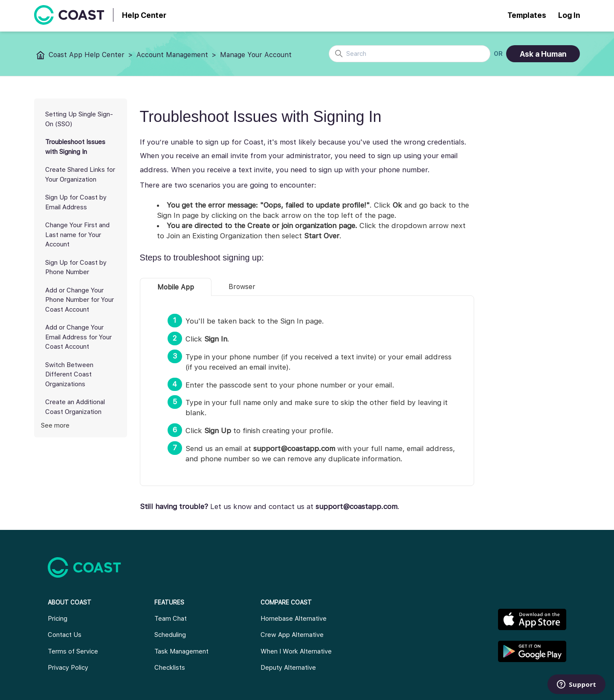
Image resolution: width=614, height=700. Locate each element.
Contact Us (65, 635)
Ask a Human (543, 54)
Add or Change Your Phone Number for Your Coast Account (80, 300)
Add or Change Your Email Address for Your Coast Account (78, 337)
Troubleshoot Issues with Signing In (75, 147)
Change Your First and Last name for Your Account (77, 235)
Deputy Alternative (288, 668)
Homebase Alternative (294, 619)
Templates (527, 15)
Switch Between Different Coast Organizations (69, 375)
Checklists (170, 668)
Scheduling (170, 635)
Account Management (172, 55)
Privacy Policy (68, 668)
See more (55, 425)
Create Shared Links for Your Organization (80, 175)
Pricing (58, 619)
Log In (569, 15)
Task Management (181, 651)
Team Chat (171, 619)
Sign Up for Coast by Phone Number (76, 268)
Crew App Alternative (292, 635)
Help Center (144, 15)
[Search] (410, 54)
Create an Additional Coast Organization (75, 407)
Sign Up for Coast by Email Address (76, 202)
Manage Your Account (256, 55)
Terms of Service (73, 651)
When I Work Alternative (296, 651)
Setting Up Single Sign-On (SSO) (79, 119)
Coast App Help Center (87, 55)
